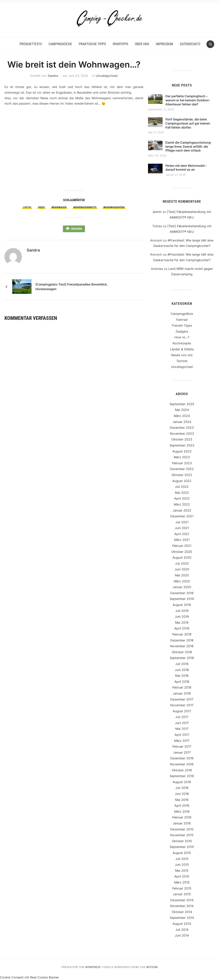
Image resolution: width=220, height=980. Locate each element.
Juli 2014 (182, 930)
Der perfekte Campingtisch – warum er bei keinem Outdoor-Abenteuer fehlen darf (188, 100)
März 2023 (182, 457)
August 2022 (182, 481)
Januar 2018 (182, 693)
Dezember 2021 (182, 516)
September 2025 (182, 404)
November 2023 (182, 434)
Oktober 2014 (182, 912)
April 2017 (182, 735)
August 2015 (182, 853)
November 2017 (182, 705)
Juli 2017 (182, 717)
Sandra (53, 76)
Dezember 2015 (182, 829)
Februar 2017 (182, 746)
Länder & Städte (182, 349)
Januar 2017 (182, 752)
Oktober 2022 (182, 475)
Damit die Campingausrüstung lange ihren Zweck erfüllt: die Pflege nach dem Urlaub (188, 147)
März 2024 (182, 416)
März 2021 (182, 540)
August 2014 (182, 924)
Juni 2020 (182, 569)
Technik (182, 361)
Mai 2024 (182, 410)
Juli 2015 (182, 859)
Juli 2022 (182, 487)
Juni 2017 (182, 723)
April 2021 (182, 534)
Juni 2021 (182, 528)
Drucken (77, 229)
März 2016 (182, 811)
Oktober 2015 (182, 841)
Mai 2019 (182, 623)
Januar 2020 (182, 587)
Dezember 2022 (182, 469)
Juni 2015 (182, 865)
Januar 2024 (182, 422)
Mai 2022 (182, 493)
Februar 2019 (182, 634)
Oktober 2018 (182, 652)
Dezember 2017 (182, 699)
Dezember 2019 (182, 593)
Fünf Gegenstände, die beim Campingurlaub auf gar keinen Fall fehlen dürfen (188, 123)
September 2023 (182, 445)
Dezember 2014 (182, 900)
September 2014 (182, 918)
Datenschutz (190, 44)
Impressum (164, 44)
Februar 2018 (182, 687)
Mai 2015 (182, 871)
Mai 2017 (182, 729)
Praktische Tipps (92, 44)
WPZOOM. (152, 967)
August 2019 (182, 605)
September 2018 (182, 658)
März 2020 (182, 581)
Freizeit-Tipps (182, 325)
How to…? (182, 337)
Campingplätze (182, 314)
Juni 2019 (182, 617)
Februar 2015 (182, 888)
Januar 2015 (182, 894)
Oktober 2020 (182, 552)
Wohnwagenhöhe (114, 207)
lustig (27, 207)
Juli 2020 (182, 563)
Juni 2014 (182, 935)
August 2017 (182, 711)
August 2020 (182, 557)
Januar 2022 (182, 510)
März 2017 (182, 741)
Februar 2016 (182, 817)
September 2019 (182, 599)
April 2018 (182, 682)
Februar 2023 (182, 463)
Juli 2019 (182, 611)
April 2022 (182, 498)
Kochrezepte (182, 343)
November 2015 (182, 835)
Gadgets (182, 331)
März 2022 (182, 504)
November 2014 (182, 906)
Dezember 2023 (182, 428)
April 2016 (182, 806)
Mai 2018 (182, 676)
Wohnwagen (59, 207)
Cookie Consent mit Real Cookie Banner (29, 977)
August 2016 (182, 782)
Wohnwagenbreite (85, 207)
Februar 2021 (182, 546)
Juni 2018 (182, 670)
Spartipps (120, 44)
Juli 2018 (182, 664)
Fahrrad (182, 320)
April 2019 (182, 628)
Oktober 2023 (182, 439)
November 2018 (182, 646)
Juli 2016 (182, 788)
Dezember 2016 (182, 758)
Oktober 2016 (182, 770)
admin (157, 212)
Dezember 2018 (182, 640)
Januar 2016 (182, 823)
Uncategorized (107, 76)
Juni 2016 (182, 794)
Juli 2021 (182, 522)
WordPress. (93, 967)
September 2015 (182, 847)
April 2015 (182, 876)
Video (41, 207)
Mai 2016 (182, 800)
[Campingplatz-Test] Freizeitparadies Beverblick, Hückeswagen (72, 286)
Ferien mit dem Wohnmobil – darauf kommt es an (186, 168)
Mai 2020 (182, 575)
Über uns (142, 44)
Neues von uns (182, 355)
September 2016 (182, 776)
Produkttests (31, 44)
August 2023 (182, 451)
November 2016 (182, 764)
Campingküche (60, 44)
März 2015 (182, 882)
